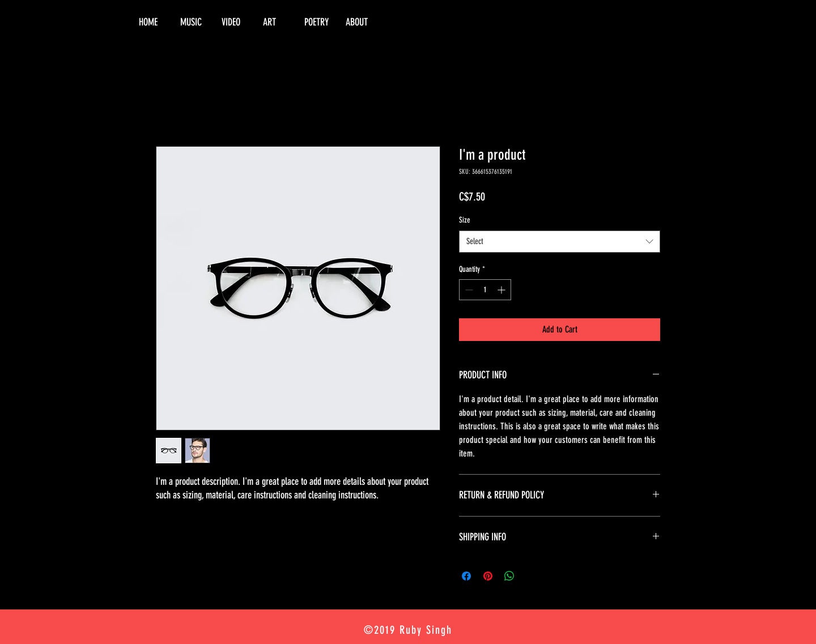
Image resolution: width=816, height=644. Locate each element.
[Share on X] (531, 576)
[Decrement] (468, 290)
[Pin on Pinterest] (488, 576)
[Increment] (502, 290)
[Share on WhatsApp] (509, 576)
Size (465, 220)
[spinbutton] (485, 290)
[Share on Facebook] (466, 576)
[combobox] (560, 242)
